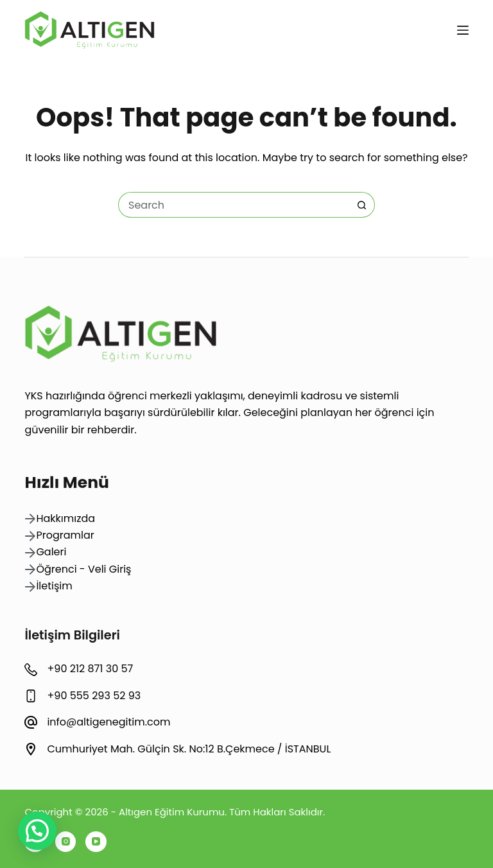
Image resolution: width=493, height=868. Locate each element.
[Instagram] (66, 842)
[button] (37, 831)
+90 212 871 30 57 (90, 669)
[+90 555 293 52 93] (31, 696)
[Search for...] (234, 205)
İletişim (54, 586)
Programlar (65, 535)
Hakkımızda (65, 518)
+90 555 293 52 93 (94, 696)
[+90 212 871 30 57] (31, 670)
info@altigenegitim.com (108, 722)
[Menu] (463, 30)
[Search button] (362, 205)
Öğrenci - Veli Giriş (83, 569)
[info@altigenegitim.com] (31, 722)
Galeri (51, 552)
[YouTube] (96, 842)
